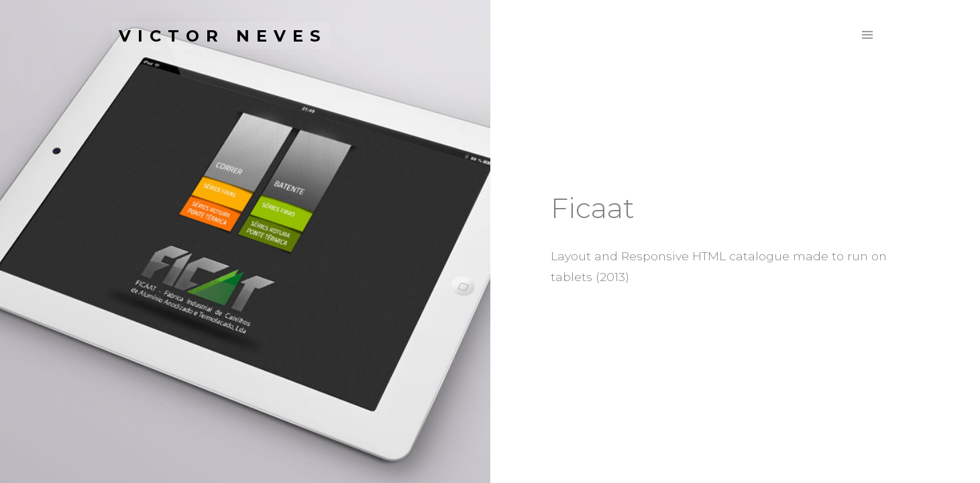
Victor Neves (223, 36)
